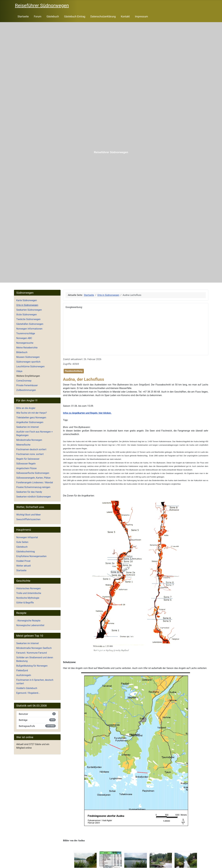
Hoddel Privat (23, 561)
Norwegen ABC (24, 338)
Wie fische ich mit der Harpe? (32, 413)
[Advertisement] (136, 332)
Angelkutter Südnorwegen (30, 422)
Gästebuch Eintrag (75, 17)
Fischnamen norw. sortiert (30, 454)
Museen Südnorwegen (28, 357)
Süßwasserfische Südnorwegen (33, 473)
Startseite (23, 17)
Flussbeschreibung (74, 371)
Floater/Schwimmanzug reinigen (33, 487)
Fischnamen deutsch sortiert (31, 449)
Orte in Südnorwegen (27, 305)
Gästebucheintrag (26, 552)
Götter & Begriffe (25, 603)
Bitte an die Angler (26, 408)
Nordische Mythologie (28, 598)
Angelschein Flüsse (27, 468)
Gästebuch (53, 17)
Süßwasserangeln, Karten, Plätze (33, 478)
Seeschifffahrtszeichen (28, 519)
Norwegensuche (25, 343)
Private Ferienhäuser (27, 385)
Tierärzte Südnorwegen (28, 319)
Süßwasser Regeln (26, 464)
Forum (38, 17)
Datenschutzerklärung (103, 17)
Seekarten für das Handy (29, 492)
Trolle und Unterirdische (29, 593)
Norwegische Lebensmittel (30, 625)
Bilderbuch (22, 352)
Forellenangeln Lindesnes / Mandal (35, 482)
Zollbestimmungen (26, 390)
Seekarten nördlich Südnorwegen (34, 497)
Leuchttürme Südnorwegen (30, 366)
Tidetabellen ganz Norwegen (31, 418)
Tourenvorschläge (26, 333)
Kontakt (125, 17)
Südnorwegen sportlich (28, 362)
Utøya (19, 371)
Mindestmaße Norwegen (29, 440)
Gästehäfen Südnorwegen (30, 324)
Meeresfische (23, 445)
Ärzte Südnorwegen (27, 315)
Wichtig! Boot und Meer (29, 515)
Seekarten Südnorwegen (29, 310)
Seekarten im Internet (28, 427)
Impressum (141, 17)
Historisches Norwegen (29, 588)
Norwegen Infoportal (27, 537)
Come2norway (24, 381)
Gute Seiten (22, 542)
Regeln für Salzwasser (28, 459)
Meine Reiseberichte (27, 348)
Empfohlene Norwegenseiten (31, 556)
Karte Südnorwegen (27, 300)
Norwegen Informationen (29, 329)
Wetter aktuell (24, 566)
